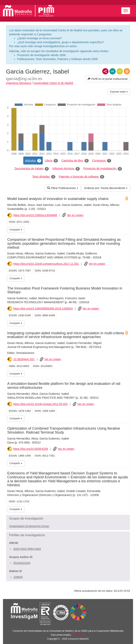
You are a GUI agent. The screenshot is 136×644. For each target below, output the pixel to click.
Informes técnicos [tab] (66, 169)
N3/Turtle (120, 71)
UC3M (126, 229)
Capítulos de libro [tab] (75, 161)
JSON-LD (113, 71)
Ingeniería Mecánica (18, 83)
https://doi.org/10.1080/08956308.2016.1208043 (43, 309)
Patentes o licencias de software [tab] (82, 177)
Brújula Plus (78, 635)
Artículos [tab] (33, 161)
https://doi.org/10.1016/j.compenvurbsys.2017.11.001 (46, 264)
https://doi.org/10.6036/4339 (31, 449)
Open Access (127, 198)
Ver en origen (75, 215)
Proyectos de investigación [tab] (103, 169)
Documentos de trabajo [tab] (32, 169)
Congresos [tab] (102, 161)
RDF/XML (105, 71)
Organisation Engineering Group (29, 526)
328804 (18, 577)
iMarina (121, 373)
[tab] (68, 519)
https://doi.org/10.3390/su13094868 (35, 215)
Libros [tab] (51, 161)
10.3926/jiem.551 (24, 359)
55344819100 (22, 563)
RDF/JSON (127, 71)
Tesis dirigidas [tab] (44, 177)
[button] (68, 519)
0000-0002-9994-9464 (27, 549)
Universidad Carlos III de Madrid (53, 83)
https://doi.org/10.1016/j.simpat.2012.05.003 (40, 404)
